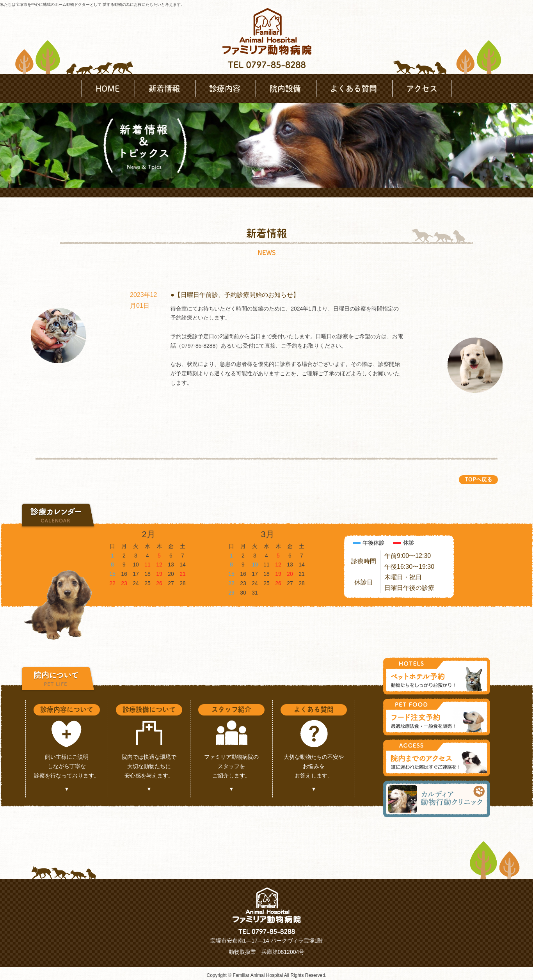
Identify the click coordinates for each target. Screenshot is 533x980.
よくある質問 (354, 89)
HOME (107, 89)
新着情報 (164, 89)
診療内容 (225, 89)
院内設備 (285, 89)
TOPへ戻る (479, 479)
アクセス (422, 89)
